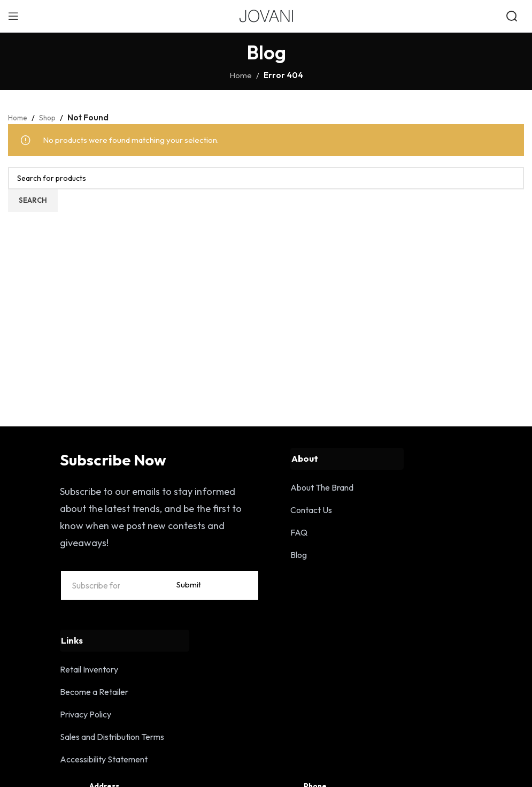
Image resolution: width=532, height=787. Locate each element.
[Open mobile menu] (13, 16)
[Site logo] (266, 15)
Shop (51, 117)
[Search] (266, 178)
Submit (232, 595)
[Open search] (512, 16)
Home (241, 75)
